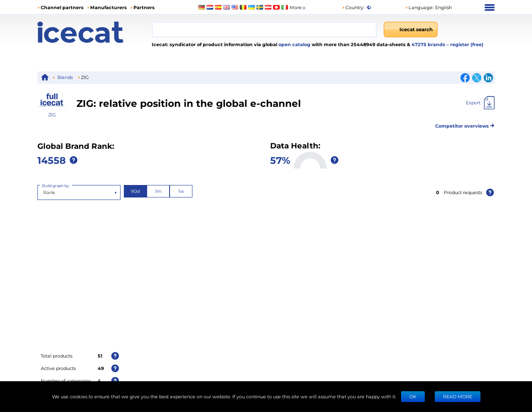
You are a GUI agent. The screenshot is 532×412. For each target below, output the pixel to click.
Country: (353, 7)
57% (280, 160)
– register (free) (465, 44)
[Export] (480, 103)
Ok (413, 396)
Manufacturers (108, 7)
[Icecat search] (411, 30)
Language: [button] (419, 7)
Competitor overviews (465, 125)
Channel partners (62, 7)
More (298, 8)
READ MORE (458, 396)
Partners (144, 7)
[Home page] (95, 32)
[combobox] (264, 30)
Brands (65, 77)
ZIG (52, 115)
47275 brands (429, 44)
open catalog (294, 44)
